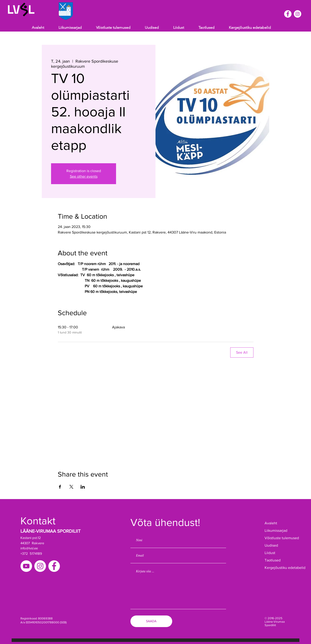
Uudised (271, 545)
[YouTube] (26, 566)
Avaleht (271, 523)
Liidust (270, 553)
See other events (84, 176)
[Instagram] (298, 14)
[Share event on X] (71, 487)
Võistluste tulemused (279, 538)
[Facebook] (288, 14)
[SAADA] (151, 621)
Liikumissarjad (276, 530)
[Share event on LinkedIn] (83, 487)
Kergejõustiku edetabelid (279, 568)
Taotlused (273, 560)
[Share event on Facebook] (60, 487)
